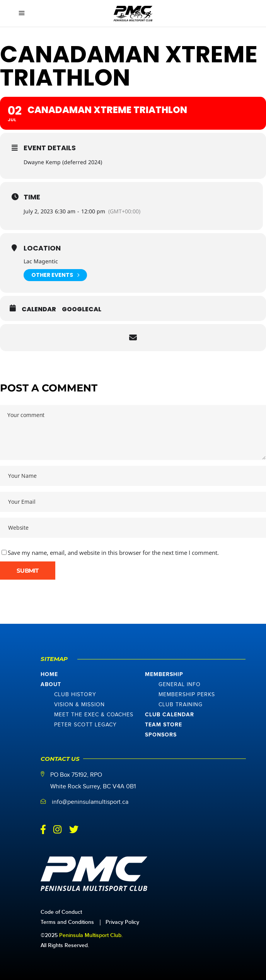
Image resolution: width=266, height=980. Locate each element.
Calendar (39, 309)
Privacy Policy (122, 922)
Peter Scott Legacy (85, 725)
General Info (180, 685)
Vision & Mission (79, 705)
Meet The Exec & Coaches (94, 715)
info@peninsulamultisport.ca (90, 802)
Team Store (164, 725)
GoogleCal (82, 309)
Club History (75, 695)
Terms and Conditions (67, 922)
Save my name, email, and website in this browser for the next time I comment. (113, 553)
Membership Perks (187, 695)
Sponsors (161, 735)
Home (49, 675)
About (51, 685)
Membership (164, 675)
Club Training (181, 705)
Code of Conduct (61, 912)
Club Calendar (170, 715)
